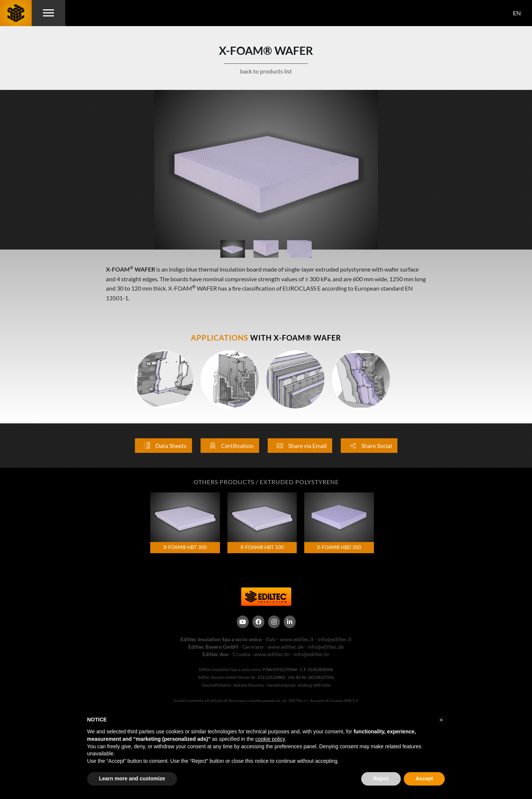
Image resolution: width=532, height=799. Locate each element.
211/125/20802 (271, 677)
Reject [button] (381, 778)
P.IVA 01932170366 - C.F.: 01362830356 (298, 669)
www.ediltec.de (286, 647)
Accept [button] (424, 778)
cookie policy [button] (270, 739)
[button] (441, 720)
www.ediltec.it (297, 639)
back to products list (266, 71)
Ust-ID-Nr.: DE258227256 (311, 677)
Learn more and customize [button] (132, 778)
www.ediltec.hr (272, 654)
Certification (230, 446)
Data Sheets (163, 446)
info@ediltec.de (326, 647)
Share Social (369, 446)
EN (517, 13)
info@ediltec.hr (312, 654)
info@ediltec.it (335, 639)
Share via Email (300, 446)
